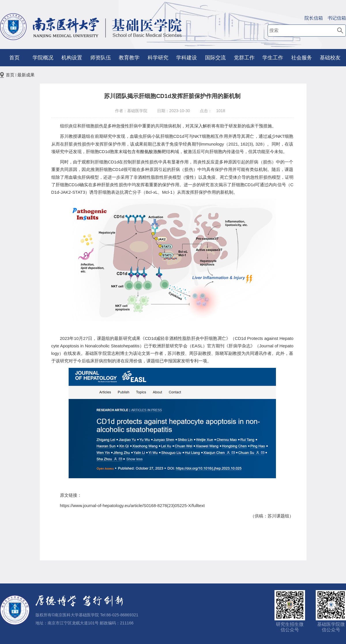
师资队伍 (101, 58)
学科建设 (187, 58)
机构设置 (72, 58)
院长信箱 (314, 18)
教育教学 (129, 58)
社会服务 (302, 58)
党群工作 (244, 58)
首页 (14, 58)
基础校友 (330, 58)
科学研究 (158, 58)
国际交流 (215, 58)
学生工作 (273, 58)
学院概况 (43, 58)
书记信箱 (337, 18)
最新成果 (26, 75)
